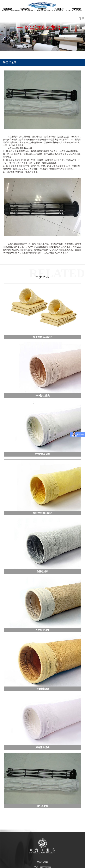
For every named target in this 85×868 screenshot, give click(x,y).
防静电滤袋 (42, 571)
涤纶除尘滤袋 (42, 747)
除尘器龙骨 (42, 806)
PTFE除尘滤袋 (42, 454)
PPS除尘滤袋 (42, 396)
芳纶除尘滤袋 (42, 630)
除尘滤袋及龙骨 (43, 28)
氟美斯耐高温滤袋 (42, 337)
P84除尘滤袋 (42, 689)
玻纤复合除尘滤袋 (42, 513)
